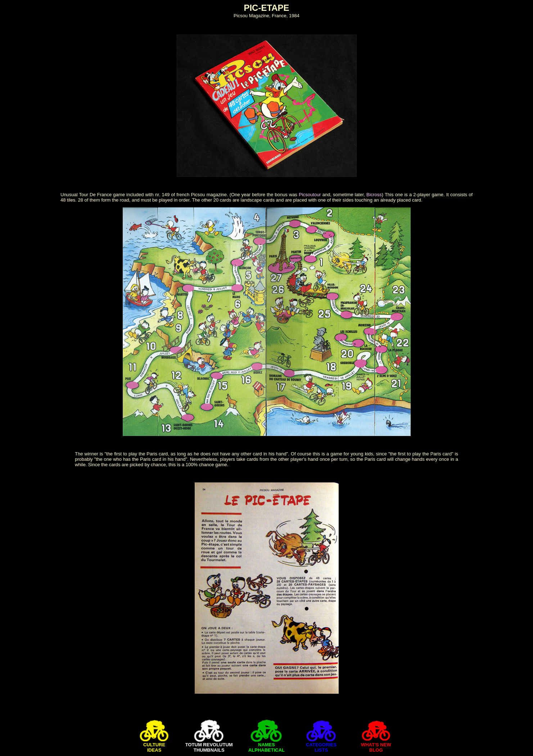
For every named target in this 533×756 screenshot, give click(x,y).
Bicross (374, 195)
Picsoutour (310, 195)
